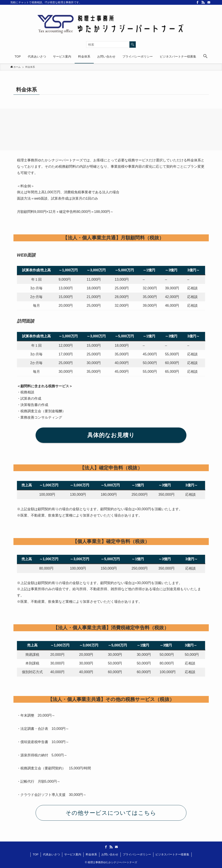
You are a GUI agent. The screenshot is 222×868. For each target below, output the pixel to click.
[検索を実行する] (133, 45)
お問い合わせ (110, 854)
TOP (36, 854)
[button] (205, 56)
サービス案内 (73, 854)
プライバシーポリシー (137, 854)
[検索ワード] (111, 45)
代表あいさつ (51, 854)
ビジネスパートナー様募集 (172, 854)
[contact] (209, 2)
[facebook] (197, 2)
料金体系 (91, 854)
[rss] (203, 2)
